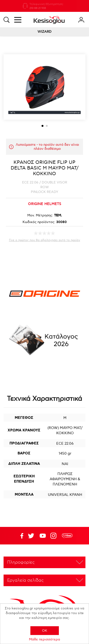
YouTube (31, 536)
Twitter (43, 536)
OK (45, 631)
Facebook (19, 536)
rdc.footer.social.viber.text (67, 536)
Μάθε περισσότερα (44, 639)
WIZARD (44, 32)
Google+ (54, 536)
